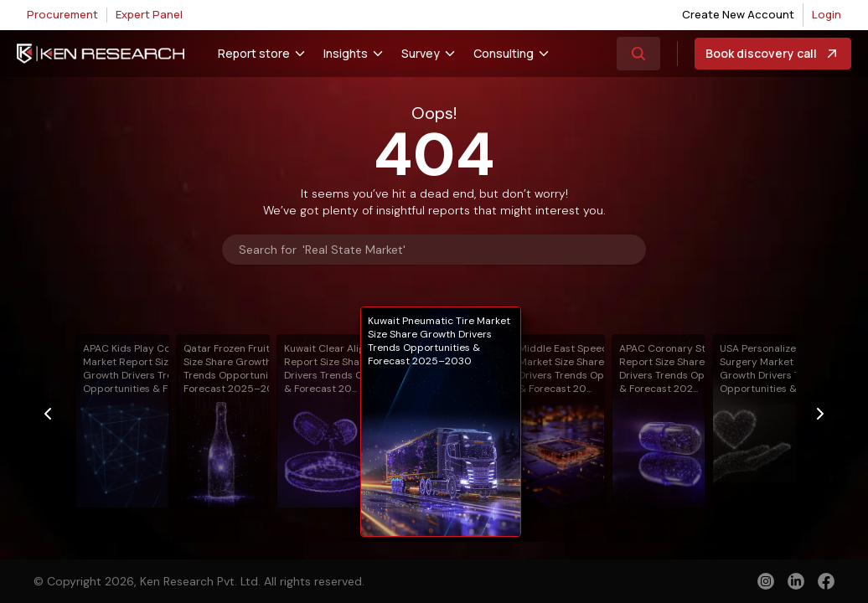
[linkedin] (796, 581)
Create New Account (738, 14)
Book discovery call (773, 54)
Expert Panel (149, 14)
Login (827, 14)
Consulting (504, 53)
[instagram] (766, 581)
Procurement (62, 14)
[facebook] (826, 583)
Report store (254, 53)
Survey (421, 53)
